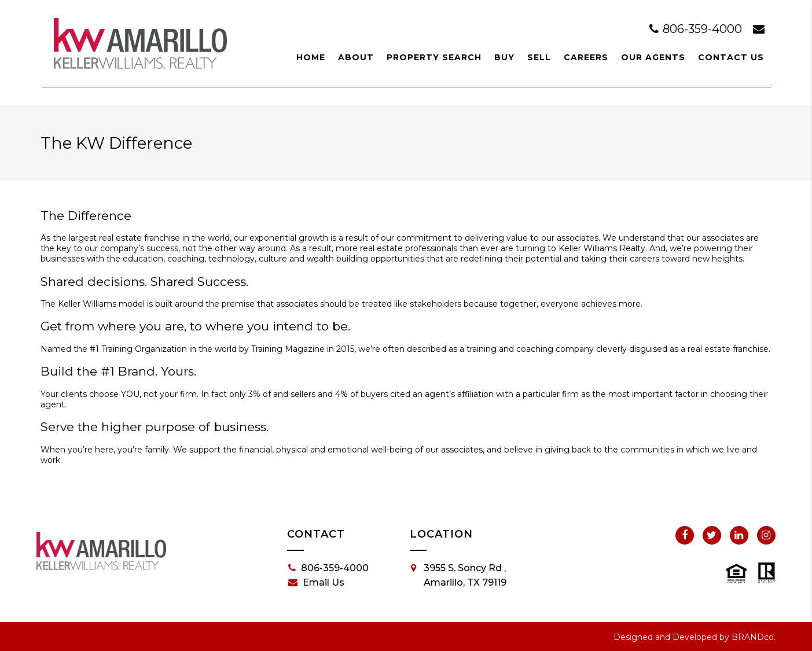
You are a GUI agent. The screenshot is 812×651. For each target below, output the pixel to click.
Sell (539, 57)
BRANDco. (754, 637)
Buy (504, 57)
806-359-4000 (697, 29)
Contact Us (731, 57)
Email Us (316, 583)
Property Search (434, 57)
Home (311, 57)
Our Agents (653, 57)
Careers (586, 57)
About (356, 57)
